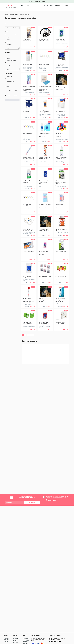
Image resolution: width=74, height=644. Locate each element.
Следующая (31, 335)
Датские (8, 86)
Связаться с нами (7, 642)
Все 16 (13, 69)
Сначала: (60, 24)
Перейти (43, 1)
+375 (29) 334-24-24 (50, 5)
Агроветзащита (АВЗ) (11, 35)
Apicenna (8, 42)
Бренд (7, 32)
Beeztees (8, 40)
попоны (8, 65)
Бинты (8, 56)
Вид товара (8, 53)
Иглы (8, 63)
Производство (8, 74)
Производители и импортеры (26, 641)
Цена (6, 24)
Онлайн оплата (26, 638)
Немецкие (9, 84)
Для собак (15, 642)
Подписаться (32, 502)
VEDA (8, 37)
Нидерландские (10, 81)
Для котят (15, 640)
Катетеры (9, 58)
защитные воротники (11, 61)
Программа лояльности (7, 639)
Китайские (9, 79)
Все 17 (13, 48)
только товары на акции (12, 95)
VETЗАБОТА (9, 44)
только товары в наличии (12, 91)
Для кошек (16, 638)
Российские (9, 77)
